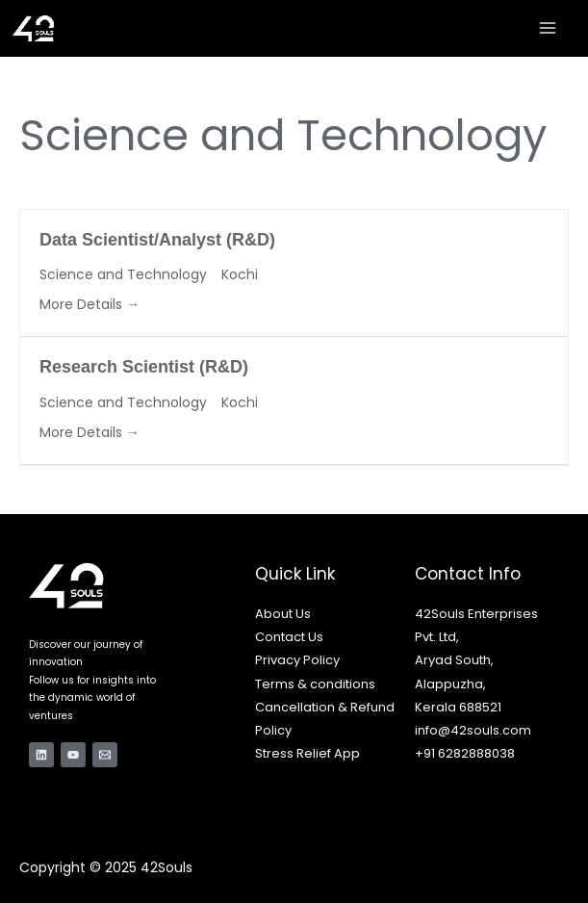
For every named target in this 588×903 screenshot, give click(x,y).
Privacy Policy (297, 660)
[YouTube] (73, 755)
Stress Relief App (307, 753)
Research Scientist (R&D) (144, 367)
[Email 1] (105, 755)
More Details (89, 304)
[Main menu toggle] (548, 28)
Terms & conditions (315, 684)
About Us (283, 614)
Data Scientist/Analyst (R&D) (157, 240)
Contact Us (289, 637)
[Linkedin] (41, 755)
